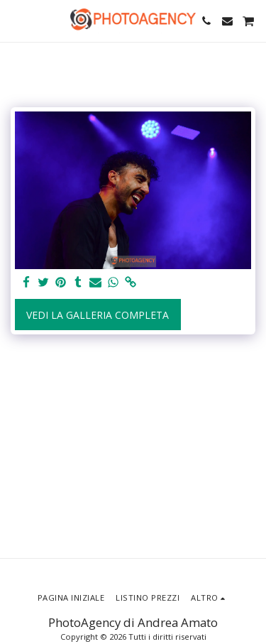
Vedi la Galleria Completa (98, 315)
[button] (16, 20)
